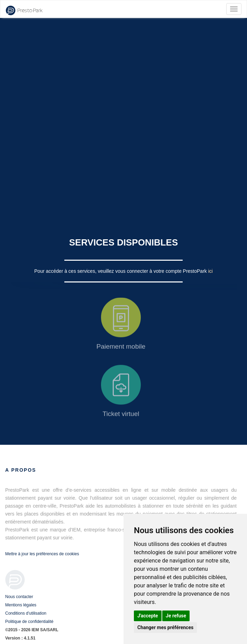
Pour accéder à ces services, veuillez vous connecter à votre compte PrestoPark (121, 271)
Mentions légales (21, 605)
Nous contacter (19, 597)
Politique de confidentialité (29, 622)
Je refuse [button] (176, 616)
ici (211, 271)
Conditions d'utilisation (26, 613)
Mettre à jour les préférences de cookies (42, 554)
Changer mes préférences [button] (165, 627)
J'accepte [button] (148, 616)
